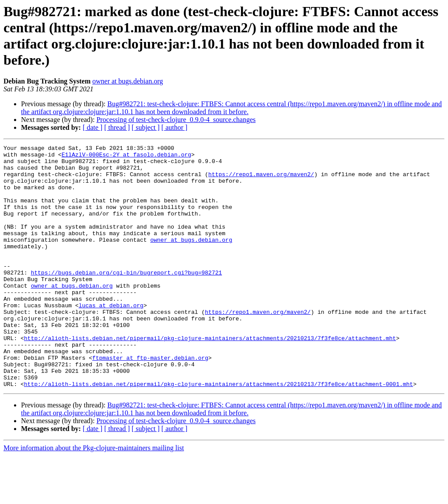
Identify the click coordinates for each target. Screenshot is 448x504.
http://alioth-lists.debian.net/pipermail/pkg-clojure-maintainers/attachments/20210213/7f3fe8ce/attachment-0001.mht (219, 432)
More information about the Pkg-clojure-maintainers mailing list (94, 496)
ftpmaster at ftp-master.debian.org (150, 401)
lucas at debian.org (111, 338)
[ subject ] (146, 127)
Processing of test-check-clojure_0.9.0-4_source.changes (176, 120)
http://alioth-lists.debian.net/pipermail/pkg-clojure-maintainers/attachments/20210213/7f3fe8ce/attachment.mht (210, 377)
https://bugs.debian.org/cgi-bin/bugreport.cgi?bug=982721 (126, 299)
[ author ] (175, 127)
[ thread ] (117, 127)
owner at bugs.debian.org (128, 81)
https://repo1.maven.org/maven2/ (261, 181)
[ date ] (93, 127)
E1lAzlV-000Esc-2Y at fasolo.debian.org (126, 157)
